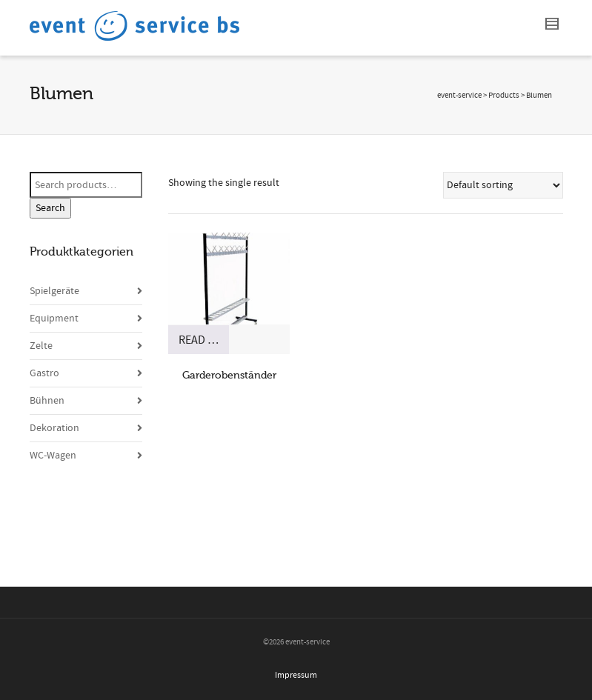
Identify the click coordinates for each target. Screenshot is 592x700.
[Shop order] (503, 185)
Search (50, 208)
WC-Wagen (53, 456)
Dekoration (54, 428)
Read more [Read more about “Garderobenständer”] (204, 340)
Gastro (44, 373)
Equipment (54, 319)
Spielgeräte (54, 291)
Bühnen (47, 401)
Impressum (296, 675)
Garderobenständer (229, 375)
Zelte (41, 346)
